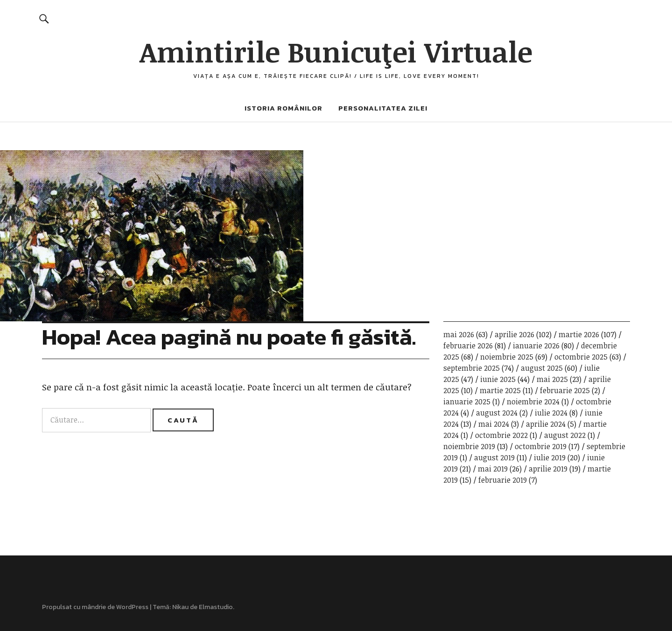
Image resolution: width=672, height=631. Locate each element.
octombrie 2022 (501, 435)
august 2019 (494, 458)
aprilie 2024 (546, 424)
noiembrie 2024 (533, 402)
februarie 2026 (468, 346)
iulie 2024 (551, 413)
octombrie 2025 (581, 357)
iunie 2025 (498, 379)
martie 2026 (579, 334)
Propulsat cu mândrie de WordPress (95, 607)
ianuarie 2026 (536, 346)
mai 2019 (493, 469)
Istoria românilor (283, 108)
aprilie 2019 (548, 469)
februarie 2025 (565, 390)
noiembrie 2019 (469, 446)
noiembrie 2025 (507, 357)
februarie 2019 (503, 480)
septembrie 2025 (472, 368)
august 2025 (542, 368)
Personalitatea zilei (383, 108)
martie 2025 (500, 390)
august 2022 (565, 435)
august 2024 (497, 413)
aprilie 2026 (514, 334)
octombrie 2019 (541, 446)
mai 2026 (459, 334)
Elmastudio (216, 607)
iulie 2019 (550, 458)
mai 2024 (494, 424)
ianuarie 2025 (467, 402)
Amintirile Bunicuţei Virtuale (336, 51)
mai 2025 (552, 379)
